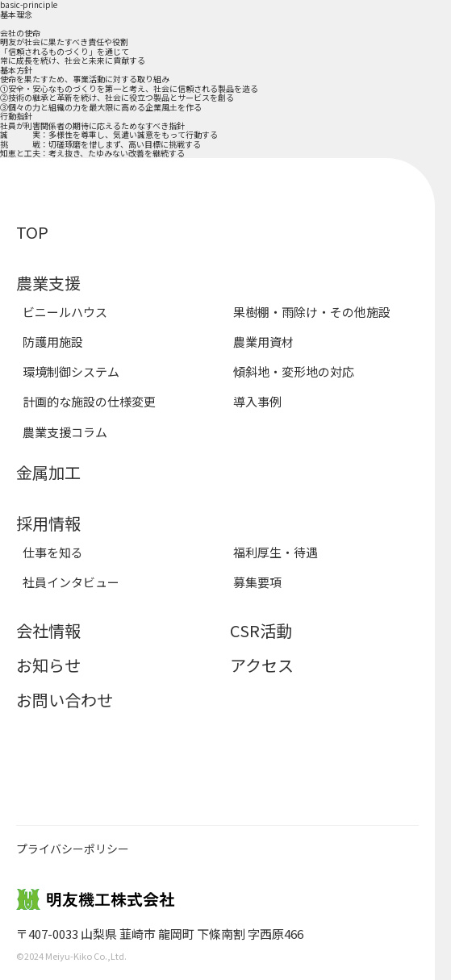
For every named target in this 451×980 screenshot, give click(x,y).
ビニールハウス (65, 312)
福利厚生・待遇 (276, 552)
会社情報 (48, 630)
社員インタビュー (71, 582)
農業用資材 (263, 342)
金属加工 (48, 472)
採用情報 (48, 523)
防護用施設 (53, 342)
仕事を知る (53, 552)
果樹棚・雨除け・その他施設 (312, 312)
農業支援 (48, 283)
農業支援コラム (65, 432)
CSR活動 (261, 630)
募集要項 (257, 582)
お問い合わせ (65, 700)
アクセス (262, 665)
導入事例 (257, 401)
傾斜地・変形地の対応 (294, 371)
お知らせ (48, 665)
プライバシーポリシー (73, 849)
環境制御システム (71, 371)
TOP (32, 232)
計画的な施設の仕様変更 (89, 401)
